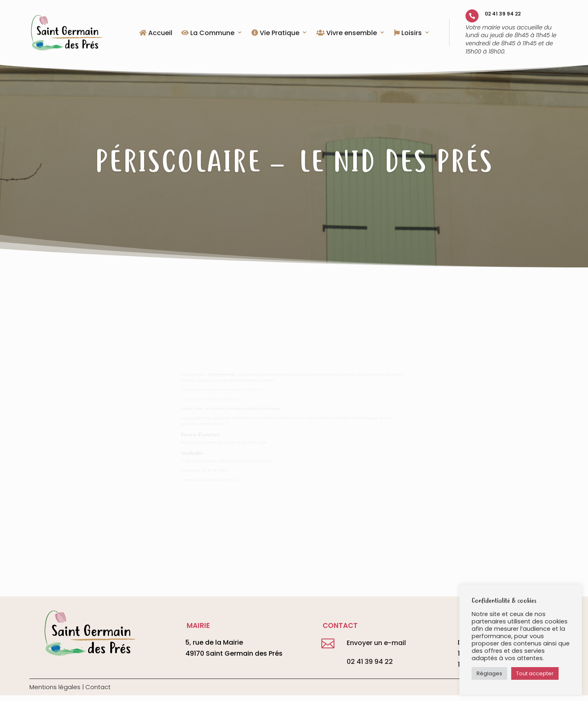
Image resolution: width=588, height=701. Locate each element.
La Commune (208, 33)
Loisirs (408, 33)
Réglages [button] (489, 673)
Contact (98, 687)
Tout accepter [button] (535, 673)
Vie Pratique (275, 33)
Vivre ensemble (347, 33)
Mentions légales (55, 687)
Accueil (156, 33)
